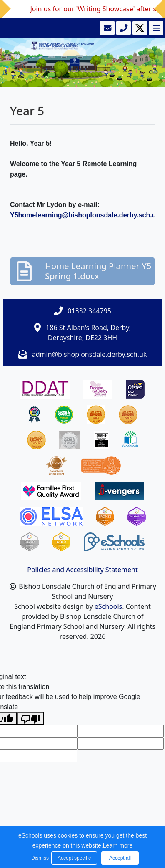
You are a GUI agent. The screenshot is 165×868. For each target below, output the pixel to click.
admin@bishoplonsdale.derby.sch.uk (90, 354)
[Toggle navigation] (155, 28)
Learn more (118, 845)
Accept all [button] (120, 858)
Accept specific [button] (74, 858)
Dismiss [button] (39, 858)
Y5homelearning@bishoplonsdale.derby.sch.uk (85, 215)
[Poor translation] (30, 718)
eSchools (109, 606)
